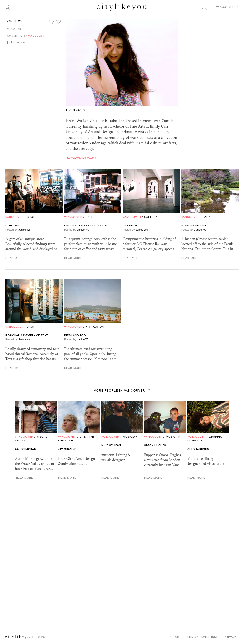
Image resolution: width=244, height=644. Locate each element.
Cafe (89, 217)
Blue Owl (13, 225)
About (175, 637)
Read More (15, 258)
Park (207, 217)
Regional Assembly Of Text (27, 335)
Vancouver (36, 36)
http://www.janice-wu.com (81, 158)
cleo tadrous (198, 449)
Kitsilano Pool (76, 335)
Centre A (130, 225)
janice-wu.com (17, 42)
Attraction (95, 327)
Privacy (230, 637)
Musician (130, 437)
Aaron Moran (25, 449)
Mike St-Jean (111, 445)
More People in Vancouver (122, 391)
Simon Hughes (155, 445)
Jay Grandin (67, 449)
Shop (31, 217)
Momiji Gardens (194, 225)
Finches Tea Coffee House (86, 225)
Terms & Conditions (202, 637)
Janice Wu (15, 21)
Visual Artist (17, 29)
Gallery (151, 217)
